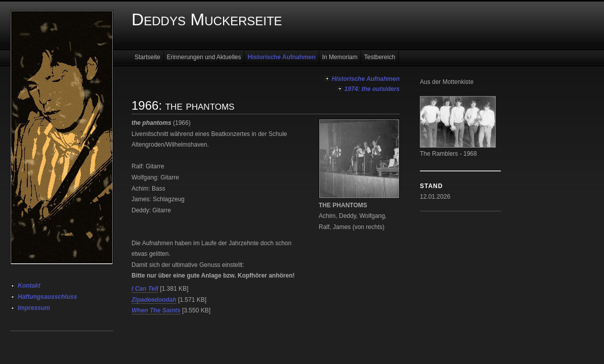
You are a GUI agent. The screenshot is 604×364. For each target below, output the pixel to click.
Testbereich (380, 57)
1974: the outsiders (372, 89)
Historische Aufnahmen (281, 57)
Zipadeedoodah (154, 300)
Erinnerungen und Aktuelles (204, 57)
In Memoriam (340, 57)
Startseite (147, 57)
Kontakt (29, 286)
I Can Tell (145, 289)
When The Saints (156, 310)
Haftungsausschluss (47, 297)
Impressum (34, 308)
